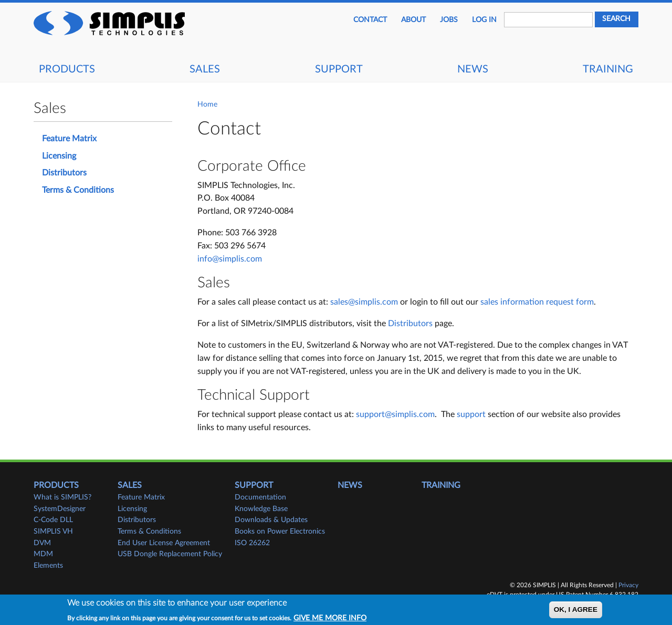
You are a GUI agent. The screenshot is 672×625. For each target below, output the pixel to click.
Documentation (260, 497)
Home (207, 105)
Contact (370, 20)
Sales (205, 69)
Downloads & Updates (271, 520)
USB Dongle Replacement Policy (170, 554)
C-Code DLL (53, 520)
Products (67, 69)
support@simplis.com (395, 414)
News (473, 69)
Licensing (59, 156)
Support (339, 69)
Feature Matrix (69, 139)
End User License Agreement (164, 543)
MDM (43, 554)
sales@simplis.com (364, 302)
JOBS (449, 20)
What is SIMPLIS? (62, 497)
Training (608, 69)
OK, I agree (576, 613)
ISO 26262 (252, 543)
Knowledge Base (261, 509)
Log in (484, 20)
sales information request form (537, 302)
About (413, 20)
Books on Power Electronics (280, 532)
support (471, 414)
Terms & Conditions (78, 190)
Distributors (410, 324)
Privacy (628, 585)
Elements (48, 566)
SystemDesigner (60, 509)
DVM (42, 543)
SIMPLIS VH (53, 532)
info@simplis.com (230, 259)
